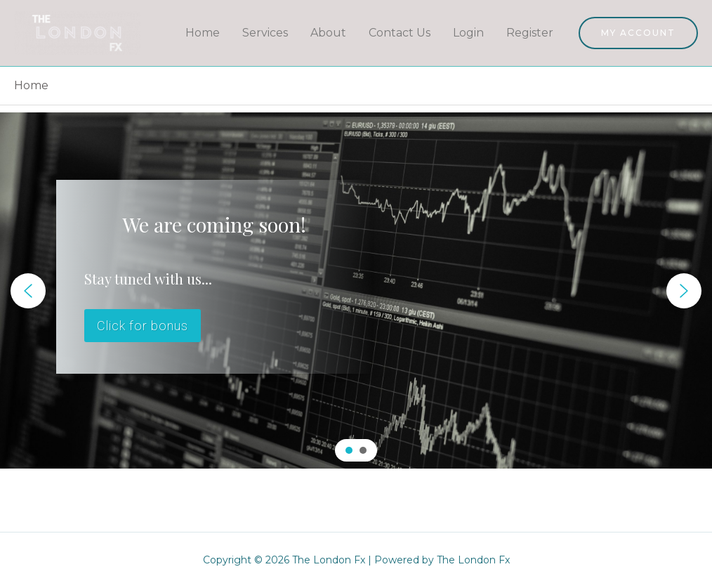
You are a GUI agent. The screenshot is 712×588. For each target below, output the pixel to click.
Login (468, 33)
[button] (28, 291)
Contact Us (400, 33)
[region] (356, 290)
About (328, 33)
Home (203, 33)
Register (530, 33)
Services (265, 33)
